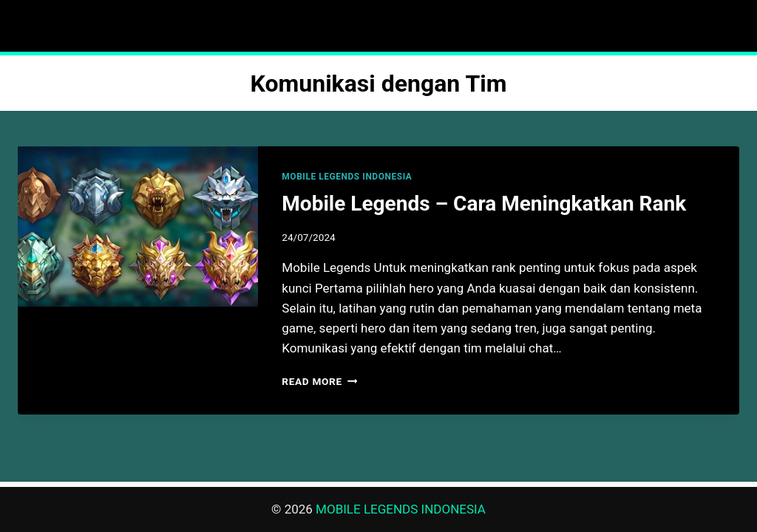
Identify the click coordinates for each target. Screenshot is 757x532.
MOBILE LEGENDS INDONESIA (347, 177)
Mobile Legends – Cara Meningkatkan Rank (484, 204)
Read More (319, 381)
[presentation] (138, 226)
